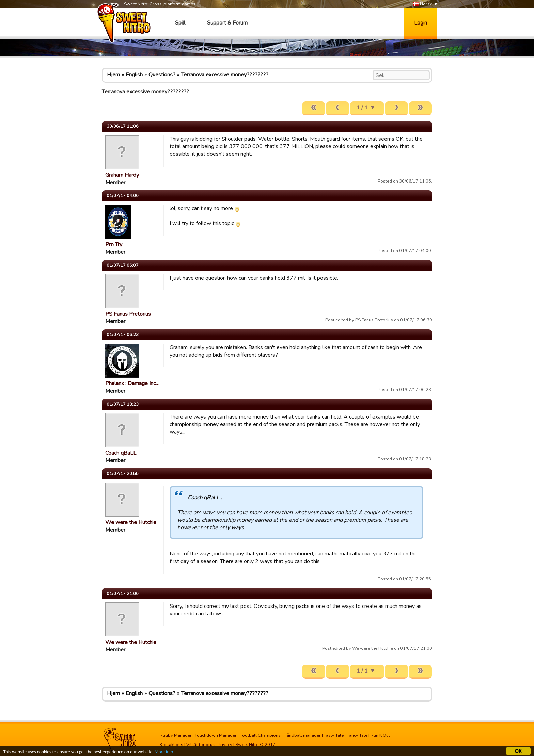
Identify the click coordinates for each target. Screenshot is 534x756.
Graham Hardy (122, 175)
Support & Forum (227, 23)
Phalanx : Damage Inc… (132, 383)
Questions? (162, 75)
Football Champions (260, 735)
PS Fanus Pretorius (128, 314)
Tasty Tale (334, 735)
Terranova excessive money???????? (225, 75)
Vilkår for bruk (200, 745)
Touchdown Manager (216, 735)
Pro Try (114, 245)
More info (164, 753)
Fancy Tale (357, 735)
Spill (180, 23)
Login (421, 23)
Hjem (113, 75)
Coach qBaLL (121, 453)
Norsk (423, 4)
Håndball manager (302, 735)
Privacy (225, 745)
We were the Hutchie (131, 522)
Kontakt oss (171, 745)
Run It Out (380, 735)
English (134, 75)
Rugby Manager (176, 735)
